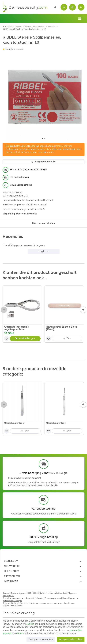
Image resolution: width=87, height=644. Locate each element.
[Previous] (4, 310)
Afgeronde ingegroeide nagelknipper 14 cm (16, 328)
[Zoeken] (55, 7)
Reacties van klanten (43, 224)
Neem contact (13, 152)
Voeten (18, 27)
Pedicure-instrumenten (35, 27)
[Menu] (80, 19)
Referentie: (7, 192)
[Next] (83, 310)
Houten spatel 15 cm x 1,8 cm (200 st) (62, 328)
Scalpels (52, 27)
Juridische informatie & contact (53, 593)
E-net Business (31, 603)
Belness (7, 27)
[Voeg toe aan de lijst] (7, 339)
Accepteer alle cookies (71, 639)
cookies (30, 624)
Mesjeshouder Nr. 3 (14, 423)
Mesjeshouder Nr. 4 (56, 423)
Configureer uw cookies (41, 639)
